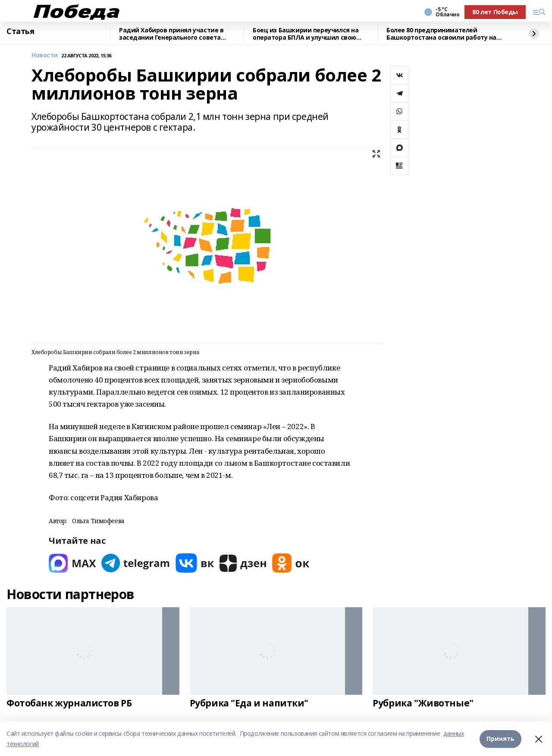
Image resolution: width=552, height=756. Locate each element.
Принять (500, 739)
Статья (20, 31)
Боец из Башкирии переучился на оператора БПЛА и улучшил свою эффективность (306, 34)
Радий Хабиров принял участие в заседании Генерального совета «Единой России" (171, 34)
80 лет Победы (495, 12)
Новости (45, 55)
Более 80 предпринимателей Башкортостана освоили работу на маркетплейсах (441, 34)
